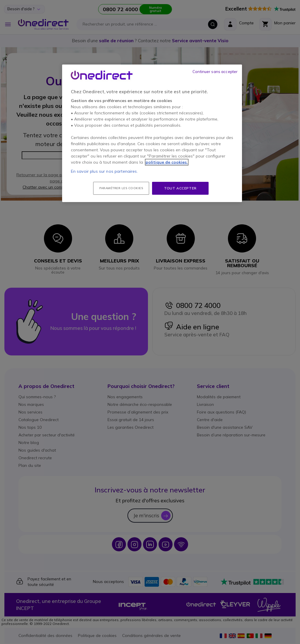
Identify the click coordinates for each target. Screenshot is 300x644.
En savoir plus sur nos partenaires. (104, 171)
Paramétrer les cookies (121, 188)
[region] (152, 133)
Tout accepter (180, 188)
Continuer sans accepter (215, 72)
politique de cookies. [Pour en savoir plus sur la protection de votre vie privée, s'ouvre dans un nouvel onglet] (167, 162)
